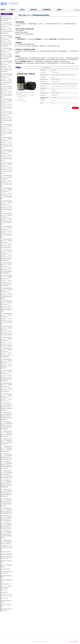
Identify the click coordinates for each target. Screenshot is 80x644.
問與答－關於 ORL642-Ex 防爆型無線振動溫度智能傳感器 (7, 19)
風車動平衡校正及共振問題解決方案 (7, 572)
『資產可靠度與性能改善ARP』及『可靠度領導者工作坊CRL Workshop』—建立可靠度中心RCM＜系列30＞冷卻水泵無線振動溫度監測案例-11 (7, 41)
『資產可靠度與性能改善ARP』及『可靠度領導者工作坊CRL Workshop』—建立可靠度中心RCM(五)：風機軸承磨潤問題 (7, 352)
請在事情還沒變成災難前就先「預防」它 (7, 557)
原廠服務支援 (34, 10)
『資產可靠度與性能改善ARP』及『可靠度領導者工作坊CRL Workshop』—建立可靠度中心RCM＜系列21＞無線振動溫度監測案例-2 (7, 155)
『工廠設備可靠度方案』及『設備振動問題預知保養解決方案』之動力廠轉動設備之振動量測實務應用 (7, 465)
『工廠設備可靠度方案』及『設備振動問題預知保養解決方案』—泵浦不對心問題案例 (7, 526)
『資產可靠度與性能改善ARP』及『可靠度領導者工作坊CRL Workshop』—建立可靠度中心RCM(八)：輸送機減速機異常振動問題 (7, 319)
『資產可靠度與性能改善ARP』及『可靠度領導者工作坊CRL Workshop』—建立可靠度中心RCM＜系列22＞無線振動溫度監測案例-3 (7, 142)
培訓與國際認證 (47, 10)
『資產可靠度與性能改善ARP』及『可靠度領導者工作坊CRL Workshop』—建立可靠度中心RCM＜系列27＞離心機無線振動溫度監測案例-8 (7, 79)
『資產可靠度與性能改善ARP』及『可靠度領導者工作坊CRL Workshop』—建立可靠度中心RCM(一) (7, 397)
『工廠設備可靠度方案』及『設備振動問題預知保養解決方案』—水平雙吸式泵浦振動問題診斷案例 (7, 502)
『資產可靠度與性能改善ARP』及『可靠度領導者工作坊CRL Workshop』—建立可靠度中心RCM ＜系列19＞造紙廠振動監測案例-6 (7, 181)
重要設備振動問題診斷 (7, 554)
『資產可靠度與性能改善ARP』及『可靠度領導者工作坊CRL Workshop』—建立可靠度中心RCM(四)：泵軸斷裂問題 (7, 364)
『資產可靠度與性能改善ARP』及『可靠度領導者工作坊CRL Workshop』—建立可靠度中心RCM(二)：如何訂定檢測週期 (7, 387)
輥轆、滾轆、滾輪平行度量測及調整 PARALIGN (7, 588)
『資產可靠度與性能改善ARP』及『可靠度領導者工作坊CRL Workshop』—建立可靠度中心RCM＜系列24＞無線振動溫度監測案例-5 (7, 117)
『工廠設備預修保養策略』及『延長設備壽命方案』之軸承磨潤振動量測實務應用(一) (7, 449)
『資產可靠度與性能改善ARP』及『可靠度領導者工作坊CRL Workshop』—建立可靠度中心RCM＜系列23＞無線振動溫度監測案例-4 (7, 130)
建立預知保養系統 (6, 569)
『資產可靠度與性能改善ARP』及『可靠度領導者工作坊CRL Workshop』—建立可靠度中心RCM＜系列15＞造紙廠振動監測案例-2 (7, 231)
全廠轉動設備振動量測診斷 (7, 577)
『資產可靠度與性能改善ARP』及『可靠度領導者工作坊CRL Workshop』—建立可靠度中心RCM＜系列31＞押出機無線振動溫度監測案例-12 (7, 28)
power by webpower (74, 642)
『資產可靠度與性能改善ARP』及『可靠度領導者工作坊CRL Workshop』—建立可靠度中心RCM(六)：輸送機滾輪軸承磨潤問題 (7, 342)
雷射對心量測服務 (6, 584)
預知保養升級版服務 (6, 552)
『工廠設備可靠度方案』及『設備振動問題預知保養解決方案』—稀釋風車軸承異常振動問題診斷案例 (7, 483)
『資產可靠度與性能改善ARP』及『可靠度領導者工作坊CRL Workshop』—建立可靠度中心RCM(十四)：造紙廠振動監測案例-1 (7, 243)
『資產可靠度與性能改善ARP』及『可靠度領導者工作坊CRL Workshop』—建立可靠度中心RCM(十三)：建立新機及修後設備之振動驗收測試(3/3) (7, 255)
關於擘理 (3, 10)
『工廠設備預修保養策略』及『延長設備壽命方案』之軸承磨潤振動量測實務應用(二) (7, 441)
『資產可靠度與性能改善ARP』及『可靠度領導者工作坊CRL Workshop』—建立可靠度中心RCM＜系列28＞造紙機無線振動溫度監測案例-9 (7, 66)
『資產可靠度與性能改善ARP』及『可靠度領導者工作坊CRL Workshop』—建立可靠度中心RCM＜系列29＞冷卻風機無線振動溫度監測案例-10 (7, 53)
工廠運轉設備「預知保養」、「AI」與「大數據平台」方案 (7, 596)
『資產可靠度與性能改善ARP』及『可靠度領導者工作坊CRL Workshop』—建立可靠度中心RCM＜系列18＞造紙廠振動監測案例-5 (7, 193)
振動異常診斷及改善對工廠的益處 (7, 610)
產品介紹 (13, 10)
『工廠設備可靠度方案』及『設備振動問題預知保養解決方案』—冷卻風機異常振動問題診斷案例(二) (7, 407)
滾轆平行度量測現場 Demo (6, 606)
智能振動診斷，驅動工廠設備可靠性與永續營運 (7, 547)
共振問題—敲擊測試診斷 (7, 562)
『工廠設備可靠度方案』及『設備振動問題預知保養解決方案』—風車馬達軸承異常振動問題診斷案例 (7, 425)
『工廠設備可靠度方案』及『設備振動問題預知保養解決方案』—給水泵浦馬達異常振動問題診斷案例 (7, 493)
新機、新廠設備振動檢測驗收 (7, 566)
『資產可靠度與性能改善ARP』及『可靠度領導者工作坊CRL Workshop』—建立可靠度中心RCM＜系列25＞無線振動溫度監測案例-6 (7, 104)
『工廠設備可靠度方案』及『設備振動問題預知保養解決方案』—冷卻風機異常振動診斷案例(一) (7, 534)
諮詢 (75, 108)
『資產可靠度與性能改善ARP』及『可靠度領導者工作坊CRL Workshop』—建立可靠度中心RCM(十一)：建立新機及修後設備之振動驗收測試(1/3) (7, 281)
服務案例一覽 (4, 592)
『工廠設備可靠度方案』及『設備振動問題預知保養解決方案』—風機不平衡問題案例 (7, 518)
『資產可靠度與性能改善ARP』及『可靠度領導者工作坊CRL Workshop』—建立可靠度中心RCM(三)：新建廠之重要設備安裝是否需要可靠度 (7, 375)
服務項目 (23, 10)
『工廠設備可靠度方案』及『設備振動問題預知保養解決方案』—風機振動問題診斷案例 (7, 456)
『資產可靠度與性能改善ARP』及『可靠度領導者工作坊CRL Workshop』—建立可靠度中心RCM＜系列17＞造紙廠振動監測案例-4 (7, 206)
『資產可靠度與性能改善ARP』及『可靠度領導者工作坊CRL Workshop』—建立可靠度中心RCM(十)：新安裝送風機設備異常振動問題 (7, 293)
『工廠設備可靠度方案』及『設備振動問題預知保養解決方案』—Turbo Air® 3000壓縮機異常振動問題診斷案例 (7, 474)
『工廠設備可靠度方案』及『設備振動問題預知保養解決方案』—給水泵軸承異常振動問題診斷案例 (7, 416)
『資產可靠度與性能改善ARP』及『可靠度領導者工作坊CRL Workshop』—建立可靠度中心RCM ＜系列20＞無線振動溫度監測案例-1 (7, 168)
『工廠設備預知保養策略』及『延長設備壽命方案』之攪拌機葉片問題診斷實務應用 (7, 434)
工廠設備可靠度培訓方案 (7, 581)
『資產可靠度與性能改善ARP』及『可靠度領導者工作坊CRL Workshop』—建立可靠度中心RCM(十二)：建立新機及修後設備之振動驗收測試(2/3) (7, 268)
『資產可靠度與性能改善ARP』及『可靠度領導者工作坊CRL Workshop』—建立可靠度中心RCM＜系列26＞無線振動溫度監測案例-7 (7, 92)
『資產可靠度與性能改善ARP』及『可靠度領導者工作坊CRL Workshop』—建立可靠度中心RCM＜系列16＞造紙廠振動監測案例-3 (7, 219)
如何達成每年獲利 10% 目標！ (7, 601)
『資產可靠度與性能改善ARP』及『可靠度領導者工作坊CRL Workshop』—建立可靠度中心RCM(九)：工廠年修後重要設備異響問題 (7, 306)
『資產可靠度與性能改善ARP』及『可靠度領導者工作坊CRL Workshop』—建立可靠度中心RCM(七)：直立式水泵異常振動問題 (7, 330)
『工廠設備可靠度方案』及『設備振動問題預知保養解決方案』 (7, 542)
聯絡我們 (59, 10)
